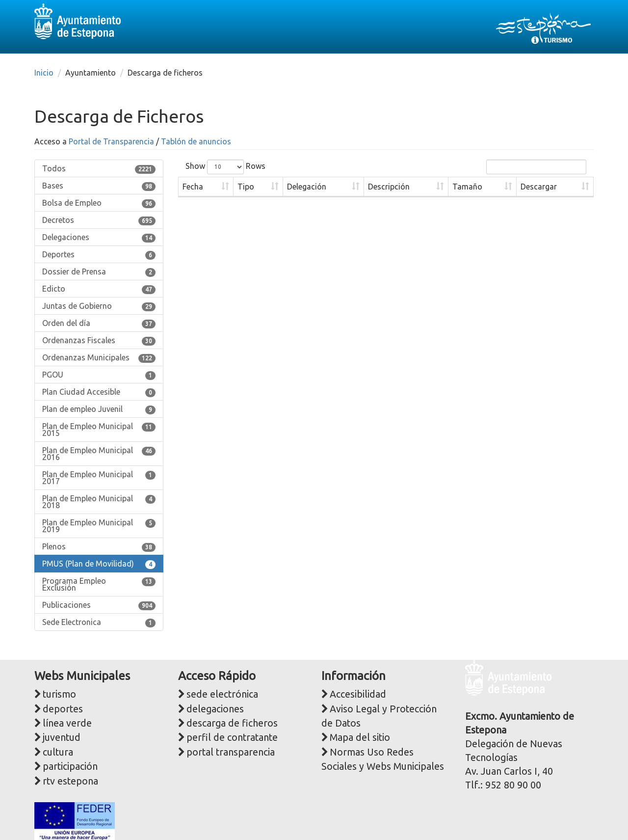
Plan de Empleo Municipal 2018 (99, 502)
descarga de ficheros (232, 723)
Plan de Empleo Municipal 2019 (99, 526)
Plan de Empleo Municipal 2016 (99, 454)
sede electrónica (222, 694)
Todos (99, 169)
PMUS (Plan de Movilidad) (99, 564)
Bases (99, 186)
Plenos (99, 547)
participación (70, 766)
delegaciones (215, 709)
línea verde (67, 723)
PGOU (99, 375)
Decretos (99, 220)
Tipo (246, 187)
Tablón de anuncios (196, 141)
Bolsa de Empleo (99, 203)
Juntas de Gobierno (99, 306)
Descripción (389, 187)
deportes (63, 709)
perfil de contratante (232, 737)
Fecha (193, 187)
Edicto (99, 289)
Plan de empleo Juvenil (99, 409)
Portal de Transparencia (111, 141)
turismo (59, 694)
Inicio (44, 73)
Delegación (307, 187)
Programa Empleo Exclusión (99, 584)
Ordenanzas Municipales (99, 358)
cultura (58, 752)
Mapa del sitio (360, 737)
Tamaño (467, 187)
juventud (62, 737)
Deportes (99, 255)
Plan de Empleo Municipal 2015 (99, 430)
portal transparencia (231, 752)
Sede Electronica (99, 623)
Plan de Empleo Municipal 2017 (99, 478)
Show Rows (225, 167)
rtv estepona (70, 781)
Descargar (539, 187)
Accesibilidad (358, 694)
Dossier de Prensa (99, 272)
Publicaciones (99, 605)
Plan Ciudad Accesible (99, 392)
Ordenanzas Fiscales (99, 341)
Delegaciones (99, 238)
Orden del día (99, 324)
